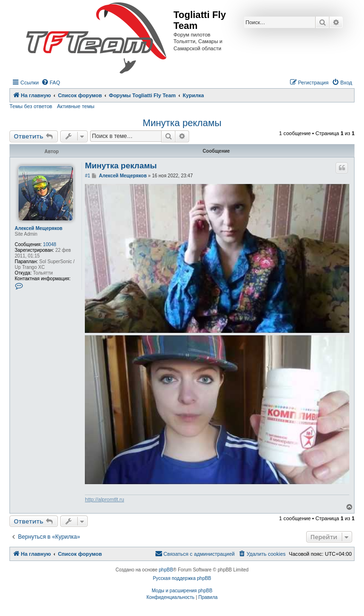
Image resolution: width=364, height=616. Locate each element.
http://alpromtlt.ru (105, 499)
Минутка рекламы (182, 123)
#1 (87, 176)
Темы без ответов (31, 106)
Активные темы (76, 106)
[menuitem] (51, 83)
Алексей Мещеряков (39, 228)
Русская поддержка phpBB (182, 578)
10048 (50, 244)
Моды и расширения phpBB (182, 591)
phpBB (166, 570)
